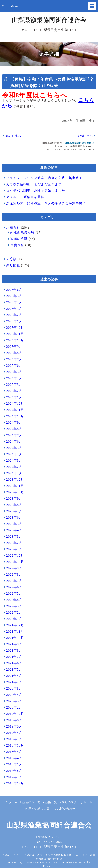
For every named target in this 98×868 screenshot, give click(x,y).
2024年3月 (14, 461)
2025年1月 (14, 397)
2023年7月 (14, 511)
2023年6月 (14, 518)
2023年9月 (14, 499)
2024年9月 (14, 423)
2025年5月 (14, 372)
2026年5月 (14, 296)
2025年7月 (14, 359)
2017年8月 (14, 771)
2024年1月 (14, 473)
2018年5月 (14, 752)
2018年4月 (14, 758)
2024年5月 (14, 448)
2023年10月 (15, 492)
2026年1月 (14, 321)
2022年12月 (15, 555)
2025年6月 (14, 366)
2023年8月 (14, 505)
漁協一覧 (51, 802)
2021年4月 (14, 676)
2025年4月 (14, 378)
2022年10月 (15, 562)
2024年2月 (14, 467)
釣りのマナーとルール (77, 802)
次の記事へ (85, 136)
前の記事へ (13, 136)
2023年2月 (14, 543)
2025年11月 (15, 334)
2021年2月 (14, 682)
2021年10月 (15, 638)
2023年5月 (14, 524)
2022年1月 (14, 619)
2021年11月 (15, 631)
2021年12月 (15, 625)
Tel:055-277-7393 (49, 837)
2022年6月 (14, 587)
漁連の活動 (19, 239)
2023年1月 (14, 549)
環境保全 (17, 245)
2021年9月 (14, 644)
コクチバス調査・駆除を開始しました (36, 191)
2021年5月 (14, 669)
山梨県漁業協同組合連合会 (79, 143)
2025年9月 (14, 347)
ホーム (13, 802)
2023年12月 (15, 480)
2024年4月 (14, 454)
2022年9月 (14, 568)
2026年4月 (14, 302)
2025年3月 (14, 385)
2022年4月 (14, 600)
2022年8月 (14, 574)
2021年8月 (14, 650)
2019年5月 (14, 726)
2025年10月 (15, 340)
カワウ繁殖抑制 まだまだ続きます (34, 184)
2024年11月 (15, 410)
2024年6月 (14, 442)
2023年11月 (15, 486)
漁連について (31, 802)
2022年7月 (14, 581)
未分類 (11, 259)
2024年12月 (15, 404)
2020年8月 (14, 688)
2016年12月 (15, 783)
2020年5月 (14, 695)
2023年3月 (14, 537)
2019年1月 (14, 739)
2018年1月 (14, 764)
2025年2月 (14, 391)
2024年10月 (15, 416)
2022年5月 (14, 593)
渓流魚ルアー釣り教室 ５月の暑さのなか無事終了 (46, 203)
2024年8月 (14, 429)
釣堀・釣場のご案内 (39, 809)
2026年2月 (14, 315)
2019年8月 (14, 720)
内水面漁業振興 (22, 232)
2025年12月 (15, 328)
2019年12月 (15, 714)
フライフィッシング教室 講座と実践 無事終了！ (46, 178)
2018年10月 (15, 745)
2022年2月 (14, 612)
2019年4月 (14, 733)
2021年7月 (14, 657)
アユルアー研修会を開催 (25, 197)
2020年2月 (14, 707)
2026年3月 (14, 309)
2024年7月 (14, 435)
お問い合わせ (66, 809)
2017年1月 (14, 777)
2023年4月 (14, 530)
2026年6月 (14, 290)
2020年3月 (14, 701)
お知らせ (13, 228)
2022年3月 (14, 606)
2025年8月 (14, 353)
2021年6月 (14, 663)
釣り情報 (13, 265)
